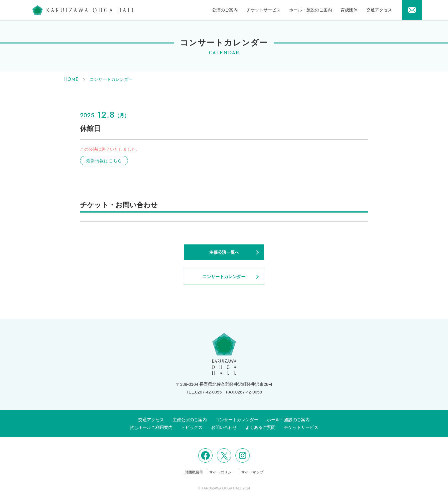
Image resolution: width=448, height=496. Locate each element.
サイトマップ (252, 472)
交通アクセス (379, 10)
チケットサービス (263, 10)
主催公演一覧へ (224, 252)
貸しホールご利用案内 (151, 427)
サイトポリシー (222, 472)
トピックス (192, 427)
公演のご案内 (225, 10)
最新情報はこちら (104, 161)
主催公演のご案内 (190, 420)
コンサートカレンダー (111, 79)
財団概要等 (194, 472)
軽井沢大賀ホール (83, 10)
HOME (71, 80)
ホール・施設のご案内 (311, 10)
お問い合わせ (224, 427)
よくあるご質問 (260, 427)
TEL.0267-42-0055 (204, 392)
